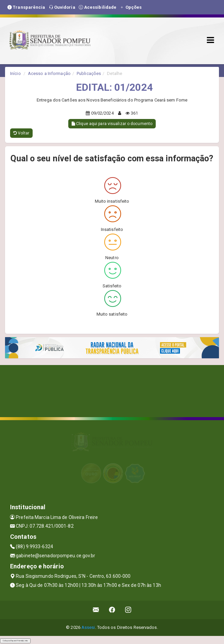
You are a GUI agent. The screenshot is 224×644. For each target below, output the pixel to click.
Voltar (21, 133)
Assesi (88, 627)
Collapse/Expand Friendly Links (15, 641)
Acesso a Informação (49, 73)
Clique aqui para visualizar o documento (112, 124)
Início (15, 73)
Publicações (89, 73)
